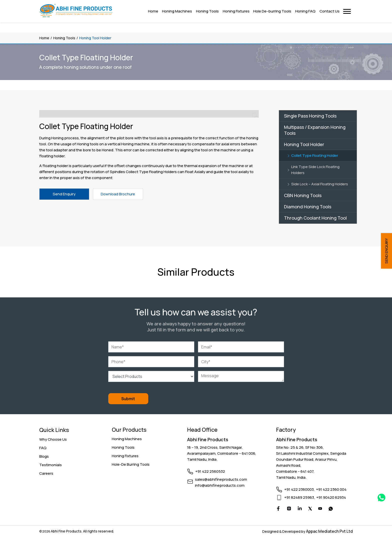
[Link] (318, 156)
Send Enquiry (64, 194)
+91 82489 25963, (300, 497)
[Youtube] (320, 509)
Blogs (44, 456)
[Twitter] (310, 509)
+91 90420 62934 (331, 497)
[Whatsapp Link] (381, 498)
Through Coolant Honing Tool (315, 218)
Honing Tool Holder (304, 144)
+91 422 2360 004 (331, 489)
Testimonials (50, 465)
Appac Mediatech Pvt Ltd (329, 531)
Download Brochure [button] (118, 194)
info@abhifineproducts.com (220, 485)
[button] (347, 11)
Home (44, 38)
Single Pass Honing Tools (310, 116)
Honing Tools (64, 38)
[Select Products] (151, 376)
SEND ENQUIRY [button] (386, 251)
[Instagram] (289, 509)
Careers (46, 473)
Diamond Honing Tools (308, 207)
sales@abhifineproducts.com (221, 479)
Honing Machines (127, 439)
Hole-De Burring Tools (131, 464)
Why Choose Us (53, 439)
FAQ (43, 448)
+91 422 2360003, (299, 489)
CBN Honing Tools (303, 195)
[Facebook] (278, 509)
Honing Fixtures (125, 456)
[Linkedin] (300, 509)
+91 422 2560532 (210, 471)
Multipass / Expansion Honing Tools (315, 130)
